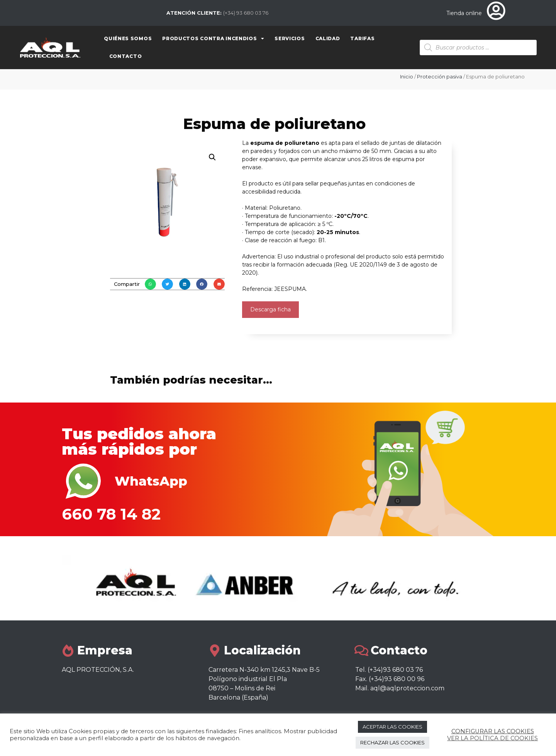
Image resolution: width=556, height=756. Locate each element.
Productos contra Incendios (213, 39)
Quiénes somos (128, 38)
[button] (150, 284)
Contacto (126, 56)
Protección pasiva (440, 76)
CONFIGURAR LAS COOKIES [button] (493, 731)
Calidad (328, 38)
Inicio (407, 76)
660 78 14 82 (111, 514)
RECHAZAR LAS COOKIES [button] (392, 742)
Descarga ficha (270, 309)
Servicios (290, 38)
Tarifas (362, 38)
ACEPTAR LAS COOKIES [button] (392, 727)
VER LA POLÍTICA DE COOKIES (492, 738)
